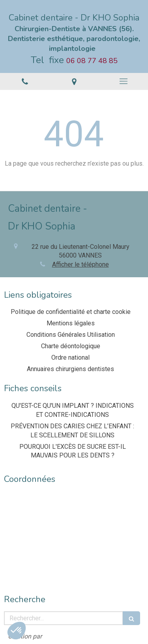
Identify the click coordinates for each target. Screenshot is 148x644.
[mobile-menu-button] (123, 81)
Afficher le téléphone (81, 264)
